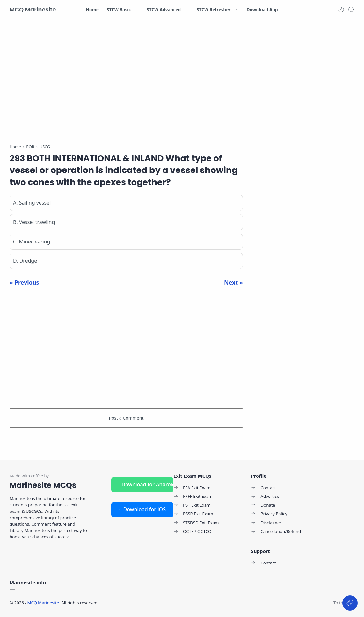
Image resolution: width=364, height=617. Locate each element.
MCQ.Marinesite (33, 9)
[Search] (351, 10)
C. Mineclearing (32, 242)
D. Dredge (25, 261)
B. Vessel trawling (34, 222)
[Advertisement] (126, 83)
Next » (233, 282)
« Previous (24, 282)
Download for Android (147, 484)
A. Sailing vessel (32, 203)
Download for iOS (142, 509)
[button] (341, 10)
